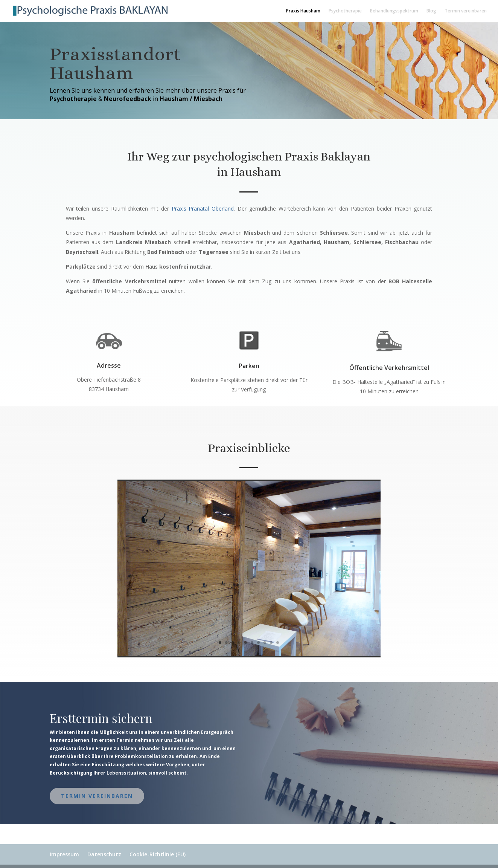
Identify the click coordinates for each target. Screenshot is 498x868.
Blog (431, 11)
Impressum (64, 854)
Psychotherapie (345, 11)
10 (278, 643)
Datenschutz (104, 854)
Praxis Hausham (303, 11)
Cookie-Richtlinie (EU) (158, 854)
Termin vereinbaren (466, 11)
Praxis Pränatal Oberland (203, 209)
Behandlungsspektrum (394, 11)
